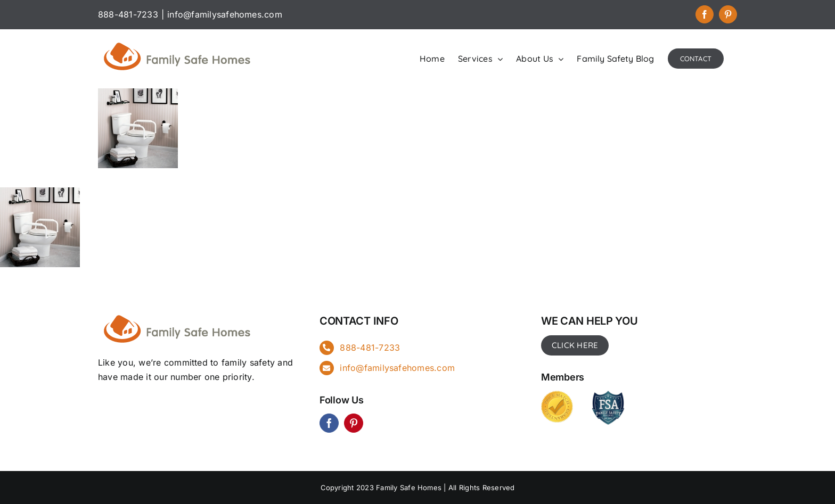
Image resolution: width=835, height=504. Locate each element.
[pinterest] (354, 423)
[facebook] (329, 423)
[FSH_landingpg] (178, 313)
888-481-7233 (370, 348)
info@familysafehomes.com (225, 14)
